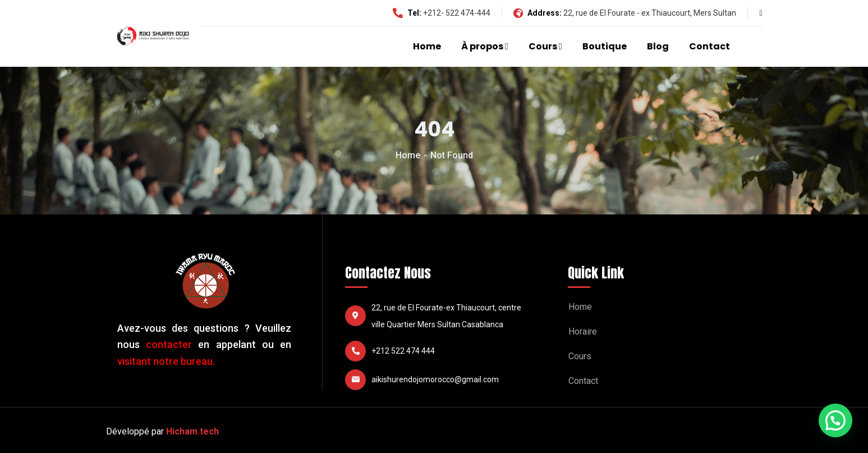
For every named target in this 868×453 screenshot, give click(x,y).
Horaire (583, 331)
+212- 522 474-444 (457, 13)
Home (427, 46)
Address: (538, 13)
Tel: (407, 13)
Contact (709, 46)
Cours (543, 46)
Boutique (605, 46)
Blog (658, 46)
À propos (482, 46)
